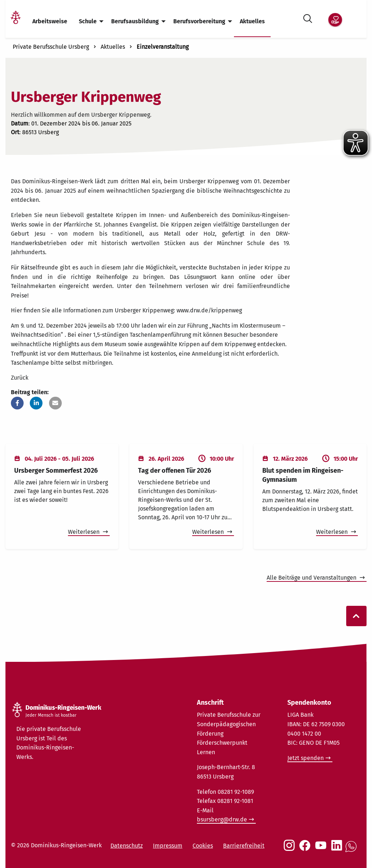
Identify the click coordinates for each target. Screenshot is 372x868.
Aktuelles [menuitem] (252, 21)
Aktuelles (113, 47)
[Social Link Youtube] (322, 849)
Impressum (168, 846)
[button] (17, 403)
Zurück (20, 378)
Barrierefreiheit (244, 846)
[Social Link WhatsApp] (352, 850)
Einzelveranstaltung (163, 47)
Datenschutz (127, 846)
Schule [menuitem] (88, 21)
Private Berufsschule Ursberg (51, 47)
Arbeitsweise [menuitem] (50, 21)
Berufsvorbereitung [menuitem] (199, 21)
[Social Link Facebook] (306, 849)
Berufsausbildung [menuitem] (135, 21)
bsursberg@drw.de (222, 819)
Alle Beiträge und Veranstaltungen (312, 578)
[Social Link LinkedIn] (338, 849)
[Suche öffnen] (308, 17)
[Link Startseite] (16, 22)
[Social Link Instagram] (291, 849)
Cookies (203, 846)
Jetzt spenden (306, 758)
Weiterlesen (84, 532)
